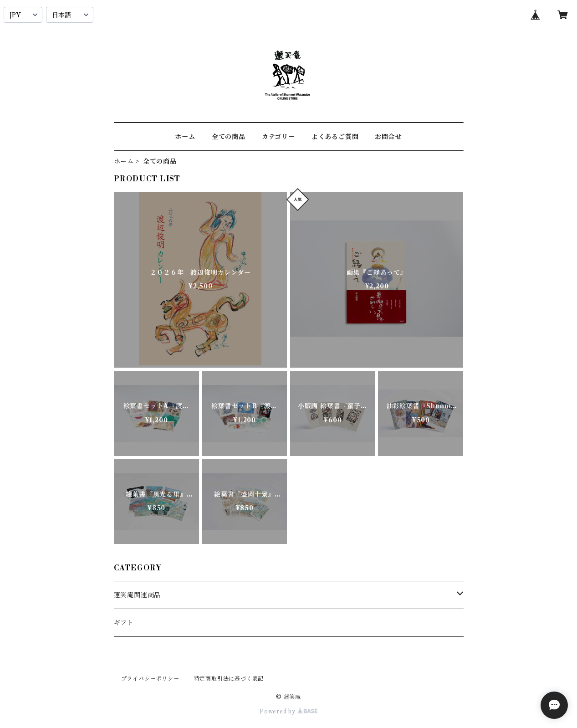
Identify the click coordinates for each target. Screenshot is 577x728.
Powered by (288, 711)
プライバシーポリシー (150, 679)
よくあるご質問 (335, 137)
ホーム (185, 137)
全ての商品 (229, 137)
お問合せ (388, 137)
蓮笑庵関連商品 (138, 595)
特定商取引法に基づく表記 (229, 679)
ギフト (124, 623)
